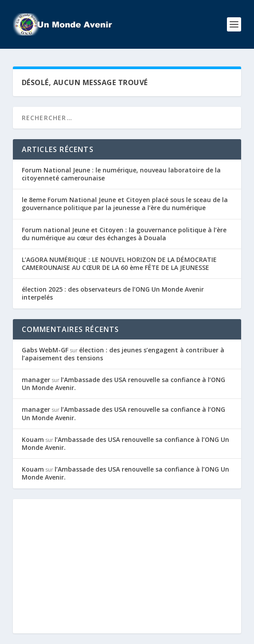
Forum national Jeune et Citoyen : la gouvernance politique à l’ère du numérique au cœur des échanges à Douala (124, 234)
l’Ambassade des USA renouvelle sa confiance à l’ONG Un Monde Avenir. (123, 384)
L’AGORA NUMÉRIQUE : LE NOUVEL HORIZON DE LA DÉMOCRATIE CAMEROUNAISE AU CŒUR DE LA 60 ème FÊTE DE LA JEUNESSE (119, 263)
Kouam (33, 439)
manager (36, 380)
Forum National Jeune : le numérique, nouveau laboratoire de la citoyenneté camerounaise (121, 174)
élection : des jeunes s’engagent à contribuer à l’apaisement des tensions (123, 354)
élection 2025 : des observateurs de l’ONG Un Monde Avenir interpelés (113, 293)
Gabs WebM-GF (45, 350)
